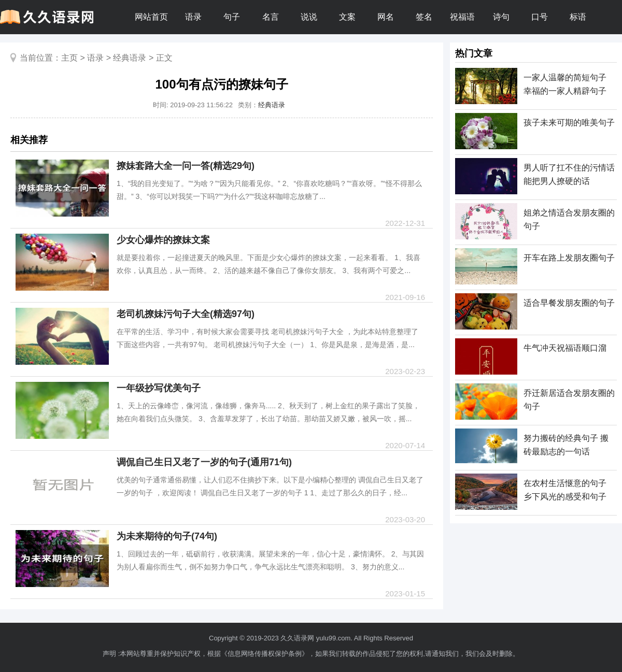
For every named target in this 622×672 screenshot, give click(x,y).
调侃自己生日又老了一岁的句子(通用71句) (204, 462)
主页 (69, 58)
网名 (386, 17)
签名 (424, 17)
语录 (193, 17)
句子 (232, 17)
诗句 (501, 17)
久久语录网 (297, 638)
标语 (578, 17)
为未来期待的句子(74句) (167, 536)
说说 (309, 17)
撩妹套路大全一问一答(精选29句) (186, 166)
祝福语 (462, 17)
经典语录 (130, 58)
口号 (540, 17)
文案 (347, 17)
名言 (271, 17)
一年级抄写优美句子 (159, 388)
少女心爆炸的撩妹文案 (163, 240)
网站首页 (151, 17)
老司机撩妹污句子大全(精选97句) (186, 314)
